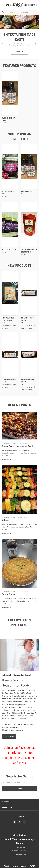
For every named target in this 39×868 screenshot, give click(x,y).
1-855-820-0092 (21, 855)
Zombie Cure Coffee (9, 379)
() (35, 5)
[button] (9, 736)
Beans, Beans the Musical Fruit (17, 446)
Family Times (8, 594)
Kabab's (5, 520)
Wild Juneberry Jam (9, 250)
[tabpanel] (19, 37)
